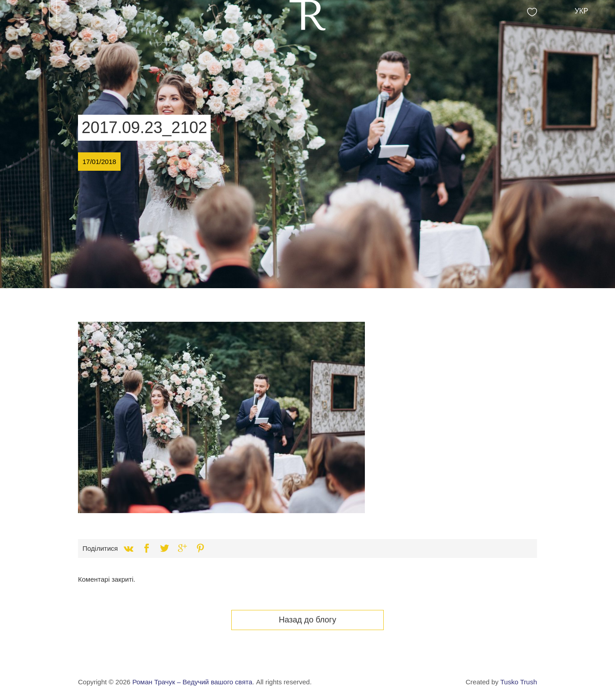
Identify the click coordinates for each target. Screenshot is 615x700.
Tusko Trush (519, 682)
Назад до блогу (307, 620)
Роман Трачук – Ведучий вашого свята (192, 682)
